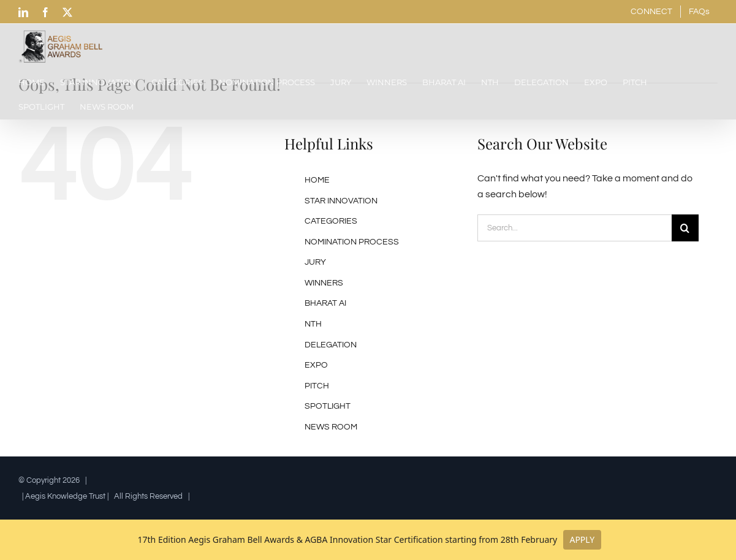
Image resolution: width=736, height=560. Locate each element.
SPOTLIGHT (328, 406)
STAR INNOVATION (341, 201)
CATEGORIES (331, 221)
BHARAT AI (325, 303)
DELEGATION (331, 345)
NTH (313, 324)
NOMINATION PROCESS (352, 242)
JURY (315, 262)
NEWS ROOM (331, 427)
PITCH (317, 386)
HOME (317, 180)
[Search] (685, 228)
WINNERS (324, 283)
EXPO (316, 365)
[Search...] (574, 228)
